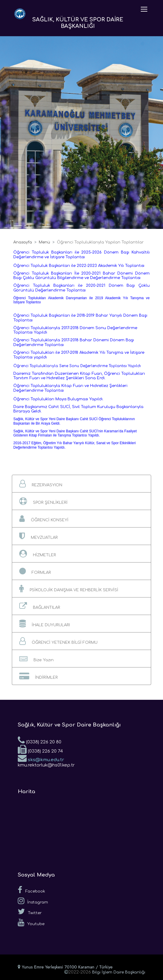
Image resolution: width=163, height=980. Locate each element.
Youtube (31, 922)
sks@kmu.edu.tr (41, 758)
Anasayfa (23, 242)
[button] (81, 484)
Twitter (30, 912)
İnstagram (33, 901)
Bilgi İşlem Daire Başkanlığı (119, 972)
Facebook (31, 890)
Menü (44, 242)
